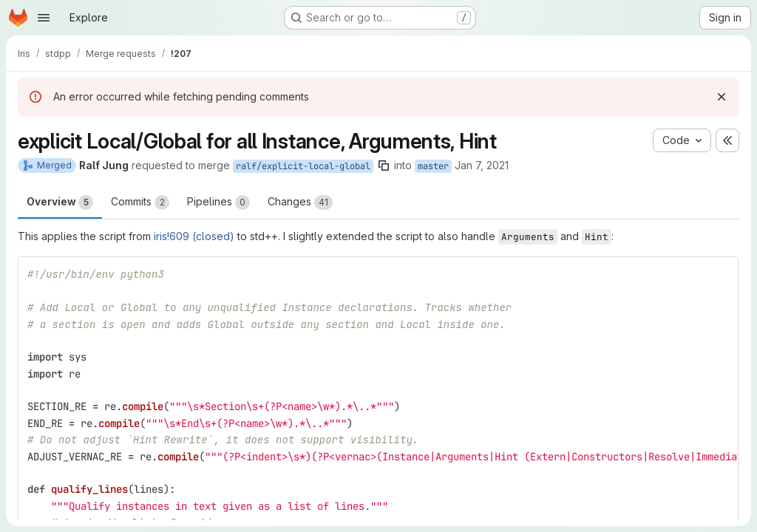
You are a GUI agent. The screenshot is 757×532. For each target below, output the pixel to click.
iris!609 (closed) (194, 236)
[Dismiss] (722, 97)
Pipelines (218, 202)
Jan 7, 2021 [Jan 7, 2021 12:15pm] (482, 165)
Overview (60, 202)
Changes (300, 202)
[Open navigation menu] (44, 18)
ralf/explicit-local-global (303, 166)
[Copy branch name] (384, 166)
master (433, 166)
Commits (140, 202)
